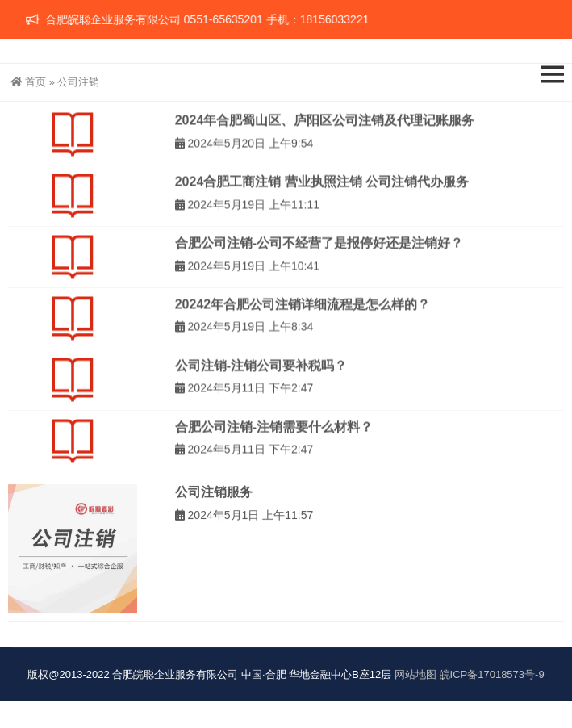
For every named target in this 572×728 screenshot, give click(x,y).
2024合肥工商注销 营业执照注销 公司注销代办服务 (322, 187)
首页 (28, 82)
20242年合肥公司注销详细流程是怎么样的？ (303, 310)
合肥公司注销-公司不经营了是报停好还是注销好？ (319, 248)
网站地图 (415, 674)
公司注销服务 (214, 506)
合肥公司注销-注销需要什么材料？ (274, 432)
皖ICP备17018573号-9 (492, 674)
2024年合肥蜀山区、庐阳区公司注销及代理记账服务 (325, 126)
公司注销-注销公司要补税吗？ (261, 371)
